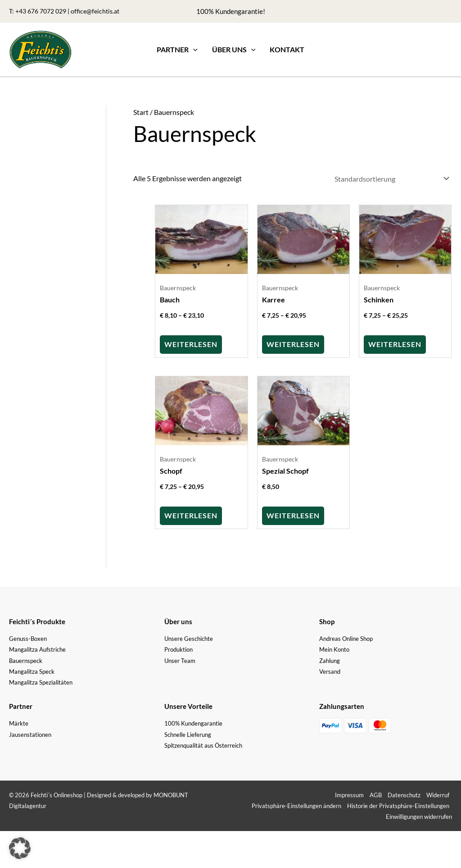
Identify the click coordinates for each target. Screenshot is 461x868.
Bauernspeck (26, 660)
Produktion (179, 649)
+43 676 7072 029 (41, 11)
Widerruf (438, 794)
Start (141, 112)
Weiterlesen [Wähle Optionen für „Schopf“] (191, 514)
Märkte (19, 722)
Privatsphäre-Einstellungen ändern (296, 805)
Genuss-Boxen (28, 638)
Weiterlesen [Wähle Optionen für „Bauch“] (191, 343)
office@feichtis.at (95, 11)
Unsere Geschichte (189, 638)
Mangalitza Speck (32, 671)
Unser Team (180, 660)
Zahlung (330, 660)
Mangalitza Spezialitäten (41, 681)
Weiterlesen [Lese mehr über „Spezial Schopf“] (293, 514)
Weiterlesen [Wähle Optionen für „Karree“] (293, 343)
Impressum (349, 794)
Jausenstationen (30, 734)
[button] (177, 50)
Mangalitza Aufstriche (37, 649)
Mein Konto (334, 649)
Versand (330, 671)
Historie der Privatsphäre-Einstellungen (398, 805)
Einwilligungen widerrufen (419, 816)
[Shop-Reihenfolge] (390, 178)
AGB (376, 794)
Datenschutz (404, 794)
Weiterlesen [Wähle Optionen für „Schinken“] (395, 343)
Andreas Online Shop (346, 638)
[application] (193, 50)
